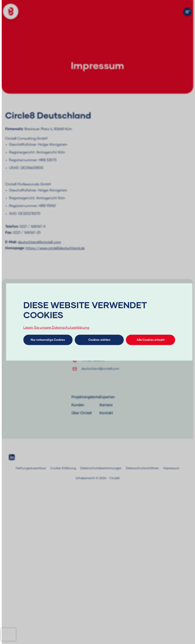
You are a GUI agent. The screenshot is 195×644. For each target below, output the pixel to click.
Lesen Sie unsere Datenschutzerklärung (56, 328)
